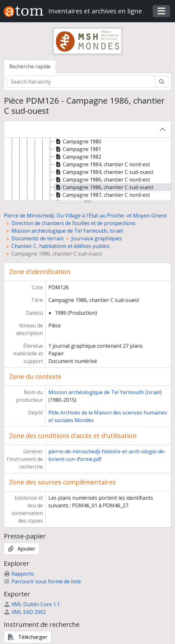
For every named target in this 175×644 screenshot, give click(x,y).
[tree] (87, 169)
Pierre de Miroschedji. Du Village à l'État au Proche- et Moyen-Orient (85, 216)
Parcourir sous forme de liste (42, 581)
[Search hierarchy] (81, 82)
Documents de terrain (38, 238)
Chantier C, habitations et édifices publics (60, 246)
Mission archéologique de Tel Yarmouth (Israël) (105, 392)
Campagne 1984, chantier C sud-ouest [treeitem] (104, 172)
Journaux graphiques (97, 238)
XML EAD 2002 (25, 612)
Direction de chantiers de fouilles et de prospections (73, 223)
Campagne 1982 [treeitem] (78, 157)
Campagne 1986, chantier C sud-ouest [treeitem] (104, 187)
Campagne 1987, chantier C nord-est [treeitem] (102, 195)
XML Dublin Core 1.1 (32, 604)
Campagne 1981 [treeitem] (78, 149)
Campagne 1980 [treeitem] (78, 141)
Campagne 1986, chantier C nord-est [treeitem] (102, 180)
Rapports (19, 574)
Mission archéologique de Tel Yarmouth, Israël (67, 231)
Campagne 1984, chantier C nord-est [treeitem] (102, 164)
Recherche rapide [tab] (30, 66)
